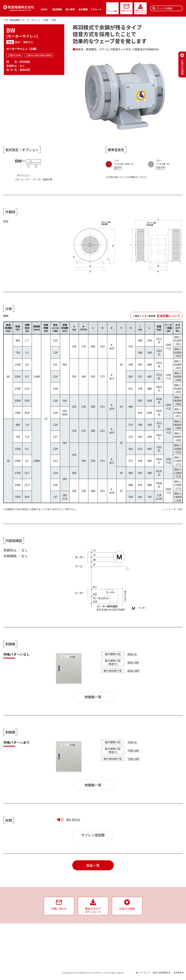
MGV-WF (133, 662)
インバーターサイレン (13, 944)
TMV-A (132, 742)
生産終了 (35, 959)
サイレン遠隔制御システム (43, 944)
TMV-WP (133, 759)
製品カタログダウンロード (140, 11)
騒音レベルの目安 (71, 938)
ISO (127, 934)
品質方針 (102, 956)
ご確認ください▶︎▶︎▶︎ (156, 316)
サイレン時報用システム (42, 947)
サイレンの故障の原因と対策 (76, 949)
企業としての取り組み (108, 951)
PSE (128, 938)
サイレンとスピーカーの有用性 (77, 955)
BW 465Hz (73, 819)
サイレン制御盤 (10, 959)
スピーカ (35, 940)
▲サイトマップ (143, 972)
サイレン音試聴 (93, 835)
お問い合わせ (126, 11)
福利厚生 (102, 960)
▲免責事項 (179, 972)
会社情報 (83, 9)
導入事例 (70, 9)
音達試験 (35, 951)
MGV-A (132, 654)
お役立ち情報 (69, 960)
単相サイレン (9, 951)
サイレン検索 (112, 11)
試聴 (33, 955)
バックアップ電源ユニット (15, 940)
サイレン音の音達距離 (73, 946)
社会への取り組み (134, 929)
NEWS (44, 9)
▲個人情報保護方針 (162, 972)
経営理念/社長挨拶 (107, 938)
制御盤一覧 (93, 697)
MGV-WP (133, 671)
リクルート (96, 9)
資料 (65, 929)
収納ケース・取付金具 (13, 955)
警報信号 (67, 942)
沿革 (100, 946)
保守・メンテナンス (40, 963)
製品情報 (57, 9)
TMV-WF (133, 750)
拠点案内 (102, 942)
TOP (6, 20)
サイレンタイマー (11, 963)
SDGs (128, 942)
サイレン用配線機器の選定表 (76, 934)
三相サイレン (9, 947)
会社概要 (102, 934)
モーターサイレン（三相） (36, 20)
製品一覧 (93, 865)
